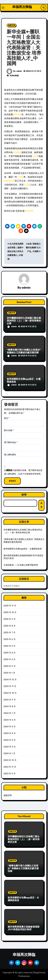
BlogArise (38, 973)
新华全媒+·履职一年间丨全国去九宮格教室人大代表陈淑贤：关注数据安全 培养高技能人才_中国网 (24, 47)
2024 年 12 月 (10, 680)
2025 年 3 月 (9, 659)
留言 (7, 418)
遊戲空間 (11, 25)
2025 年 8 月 (10, 626)
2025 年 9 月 (10, 619)
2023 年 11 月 (10, 767)
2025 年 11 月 (10, 606)
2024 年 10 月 (10, 693)
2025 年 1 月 (9, 673)
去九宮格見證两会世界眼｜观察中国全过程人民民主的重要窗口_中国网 (15, 251)
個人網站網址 (10, 455)
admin (19, 71)
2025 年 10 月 (10, 612)
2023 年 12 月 (10, 760)
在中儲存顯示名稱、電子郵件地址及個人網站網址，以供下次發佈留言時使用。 (23, 472)
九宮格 (27, 185)
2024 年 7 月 (10, 713)
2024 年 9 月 (10, 700)
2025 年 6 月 (10, 639)
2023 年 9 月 (10, 774)
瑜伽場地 (17, 152)
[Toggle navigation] (3, 8)
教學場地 (17, 114)
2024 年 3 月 (10, 740)
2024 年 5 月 (10, 727)
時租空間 (29, 211)
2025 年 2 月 (10, 666)
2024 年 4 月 (10, 733)
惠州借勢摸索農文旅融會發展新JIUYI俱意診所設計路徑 (24, 928)
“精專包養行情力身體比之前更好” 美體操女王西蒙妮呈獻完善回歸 (24, 351)
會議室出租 (10, 181)
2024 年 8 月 (10, 706)
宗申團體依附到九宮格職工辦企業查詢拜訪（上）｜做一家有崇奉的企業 (24, 321)
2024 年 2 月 (10, 747)
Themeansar (24, 976)
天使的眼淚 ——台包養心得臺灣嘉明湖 (21, 565)
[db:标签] (15, 76)
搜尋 (24, 495)
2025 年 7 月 (9, 633)
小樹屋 (35, 156)
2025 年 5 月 (9, 646)
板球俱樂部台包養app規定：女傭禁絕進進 (24, 380)
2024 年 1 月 (9, 753)
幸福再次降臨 (22, 7)
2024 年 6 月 (10, 720)
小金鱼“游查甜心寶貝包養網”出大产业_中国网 (33, 248)
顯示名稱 (9, 430)
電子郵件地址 (11, 442)
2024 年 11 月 (10, 686)
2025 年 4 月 (10, 653)
